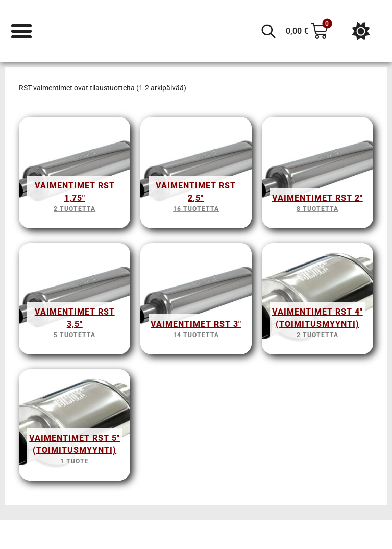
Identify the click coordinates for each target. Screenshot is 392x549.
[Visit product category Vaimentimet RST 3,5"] (75, 302)
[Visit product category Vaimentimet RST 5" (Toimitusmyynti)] (75, 428)
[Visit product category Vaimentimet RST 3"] (196, 302)
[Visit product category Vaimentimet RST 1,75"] (75, 175)
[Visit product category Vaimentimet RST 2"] (317, 175)
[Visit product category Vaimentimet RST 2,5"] (196, 175)
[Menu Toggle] (21, 31)
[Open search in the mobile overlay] (268, 31)
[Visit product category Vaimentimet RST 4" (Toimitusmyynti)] (317, 302)
